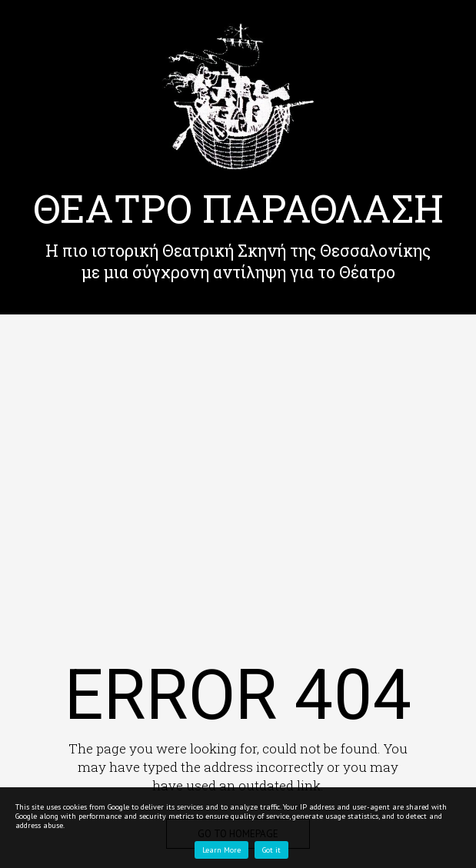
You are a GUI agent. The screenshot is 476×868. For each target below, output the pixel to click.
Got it (271, 850)
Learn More (221, 850)
